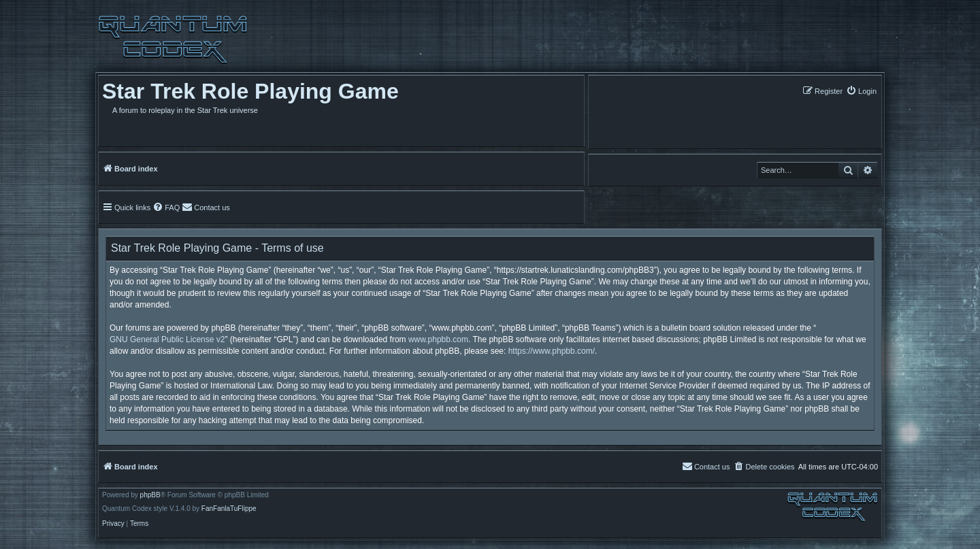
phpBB (150, 495)
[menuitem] (861, 91)
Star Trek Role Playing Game (250, 91)
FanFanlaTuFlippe (229, 509)
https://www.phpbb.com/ (552, 351)
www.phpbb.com (438, 339)
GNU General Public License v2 (167, 339)
